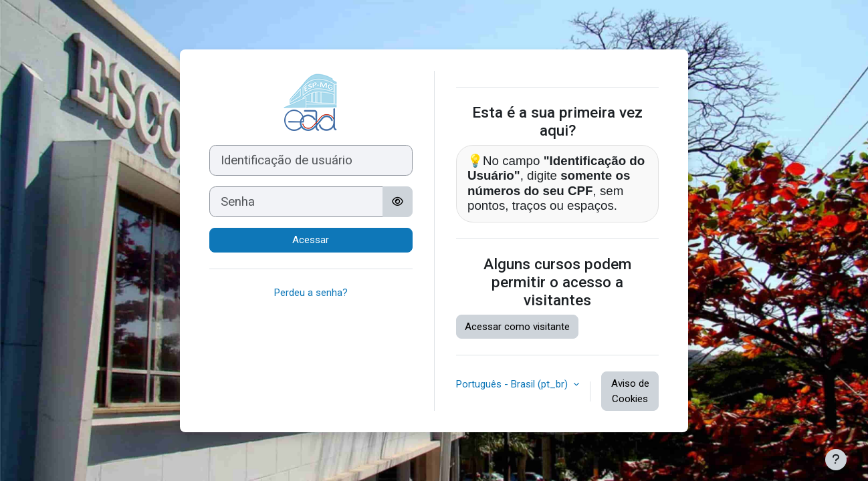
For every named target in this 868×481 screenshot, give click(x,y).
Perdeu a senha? (311, 293)
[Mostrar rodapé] (836, 460)
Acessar (311, 240)
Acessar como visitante (517, 327)
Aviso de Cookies (630, 391)
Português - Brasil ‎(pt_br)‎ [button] (513, 384)
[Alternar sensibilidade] (398, 202)
